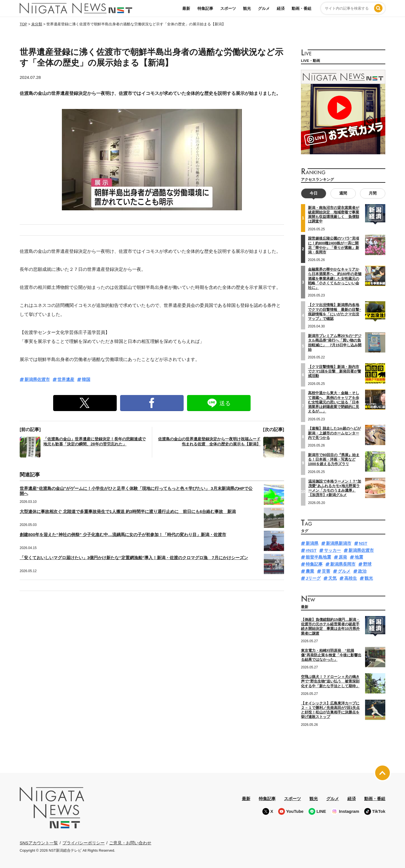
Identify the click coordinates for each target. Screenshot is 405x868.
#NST (311, 550)
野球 (367, 564)
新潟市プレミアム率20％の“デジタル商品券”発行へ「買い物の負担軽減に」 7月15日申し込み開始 (335, 343)
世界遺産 (66, 379)
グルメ (264, 8)
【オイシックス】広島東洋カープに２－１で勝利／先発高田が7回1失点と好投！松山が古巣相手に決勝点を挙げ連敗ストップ (330, 710)
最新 (186, 8)
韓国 (86, 379)
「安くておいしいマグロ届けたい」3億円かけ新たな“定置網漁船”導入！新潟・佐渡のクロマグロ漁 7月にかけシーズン (134, 558)
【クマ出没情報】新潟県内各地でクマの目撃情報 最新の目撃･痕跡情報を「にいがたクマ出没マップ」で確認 (335, 312)
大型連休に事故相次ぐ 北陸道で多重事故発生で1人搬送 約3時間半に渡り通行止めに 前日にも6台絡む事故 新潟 (128, 511)
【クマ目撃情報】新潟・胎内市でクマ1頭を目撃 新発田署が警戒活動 (335, 371)
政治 (362, 571)
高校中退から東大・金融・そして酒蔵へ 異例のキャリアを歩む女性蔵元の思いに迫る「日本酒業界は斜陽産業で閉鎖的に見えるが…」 (334, 402)
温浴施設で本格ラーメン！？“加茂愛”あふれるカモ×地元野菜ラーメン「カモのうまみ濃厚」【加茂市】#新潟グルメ (335, 488)
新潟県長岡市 (343, 564)
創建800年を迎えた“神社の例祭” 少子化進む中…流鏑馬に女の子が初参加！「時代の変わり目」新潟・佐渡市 (123, 535)
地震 (359, 557)
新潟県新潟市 (339, 543)
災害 (326, 571)
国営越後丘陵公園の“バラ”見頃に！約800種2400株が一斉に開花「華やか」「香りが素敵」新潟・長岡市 (334, 245)
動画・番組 (301, 8)
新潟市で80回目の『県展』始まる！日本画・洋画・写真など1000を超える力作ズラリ (334, 459)
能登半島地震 (318, 557)
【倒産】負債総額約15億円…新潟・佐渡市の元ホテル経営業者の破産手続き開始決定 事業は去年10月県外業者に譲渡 (330, 626)
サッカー (332, 550)
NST (363, 543)
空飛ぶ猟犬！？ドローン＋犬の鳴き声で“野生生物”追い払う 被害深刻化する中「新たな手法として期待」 (330, 681)
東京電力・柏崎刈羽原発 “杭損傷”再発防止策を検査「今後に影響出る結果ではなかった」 (331, 655)
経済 (281, 8)
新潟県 (312, 543)
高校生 (351, 578)
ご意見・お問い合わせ (130, 843)
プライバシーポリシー (84, 843)
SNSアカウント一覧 (39, 843)
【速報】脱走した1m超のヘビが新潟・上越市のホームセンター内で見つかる (334, 433)
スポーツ (228, 8)
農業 (310, 571)
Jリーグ (313, 578)
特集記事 (205, 8)
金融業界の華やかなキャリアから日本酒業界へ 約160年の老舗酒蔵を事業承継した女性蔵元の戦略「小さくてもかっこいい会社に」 (335, 278)
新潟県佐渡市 (37, 379)
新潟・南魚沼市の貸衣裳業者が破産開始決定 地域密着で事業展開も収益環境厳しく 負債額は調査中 (334, 215)
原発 (343, 557)
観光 (247, 8)
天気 (332, 578)
